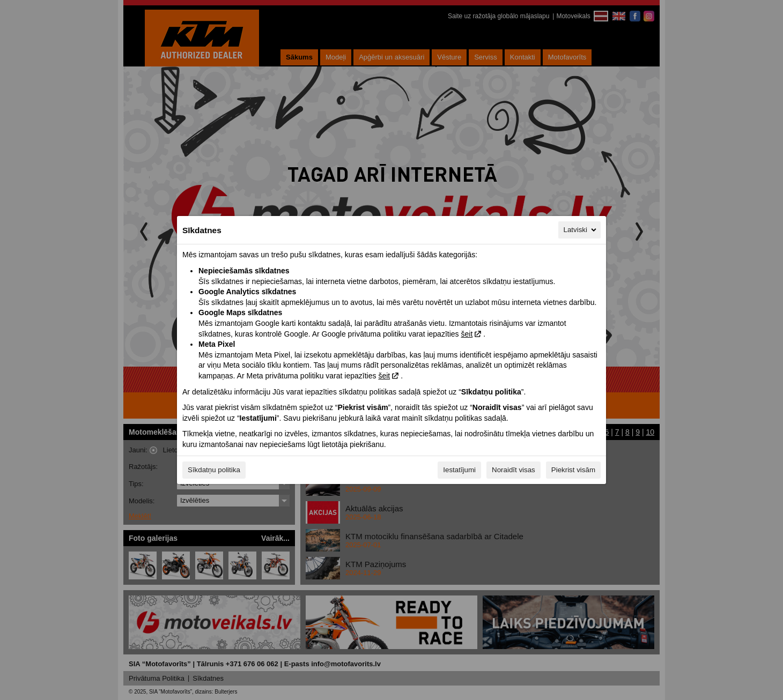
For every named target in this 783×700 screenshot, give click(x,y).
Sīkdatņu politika (214, 470)
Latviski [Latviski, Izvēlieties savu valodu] (581, 230)
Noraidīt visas (514, 470)
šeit (467, 334)
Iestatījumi (459, 470)
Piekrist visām (573, 470)
